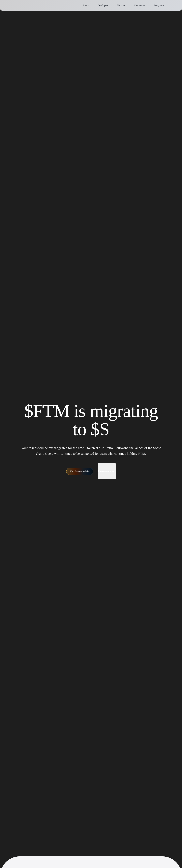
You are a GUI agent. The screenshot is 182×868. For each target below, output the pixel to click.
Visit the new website (80, 467)
